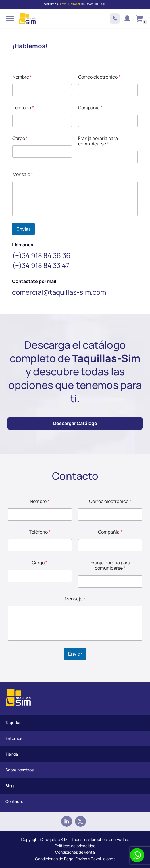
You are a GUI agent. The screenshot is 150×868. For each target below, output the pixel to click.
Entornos (14, 738)
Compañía (90, 108)
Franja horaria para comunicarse (98, 141)
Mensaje (23, 174)
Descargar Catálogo (75, 423)
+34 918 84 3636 (115, 18)
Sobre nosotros (20, 770)
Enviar (23, 229)
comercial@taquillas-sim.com (59, 292)
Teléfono (23, 108)
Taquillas (13, 722)
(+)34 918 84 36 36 (41, 255)
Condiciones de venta (75, 852)
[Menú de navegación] (9, 19)
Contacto (14, 801)
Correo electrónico (99, 77)
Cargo (20, 138)
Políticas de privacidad (75, 846)
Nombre (22, 77)
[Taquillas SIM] (27, 18)
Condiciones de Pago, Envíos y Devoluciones (75, 859)
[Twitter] (80, 821)
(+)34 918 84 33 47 (41, 265)
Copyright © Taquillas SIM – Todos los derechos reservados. (75, 839)
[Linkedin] (67, 821)
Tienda (12, 754)
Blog (9, 786)
